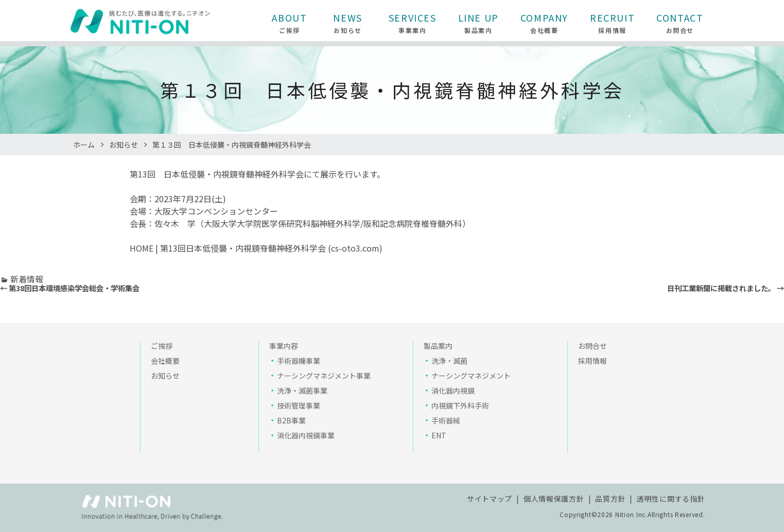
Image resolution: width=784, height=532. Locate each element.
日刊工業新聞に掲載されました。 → (726, 288)
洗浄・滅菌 (449, 361)
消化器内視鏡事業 (306, 435)
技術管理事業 (299, 405)
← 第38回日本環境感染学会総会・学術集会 (70, 288)
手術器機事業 (299, 361)
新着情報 (27, 279)
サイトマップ (490, 499)
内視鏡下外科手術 (460, 405)
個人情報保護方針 (554, 499)
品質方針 (610, 499)
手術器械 (446, 420)
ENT (439, 435)
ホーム (84, 145)
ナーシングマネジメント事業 (324, 376)
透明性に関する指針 (671, 499)
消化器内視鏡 (453, 391)
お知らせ (124, 145)
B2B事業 (291, 420)
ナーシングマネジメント (471, 376)
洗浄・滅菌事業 (302, 391)
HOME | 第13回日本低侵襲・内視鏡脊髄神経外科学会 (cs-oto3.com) (256, 248)
